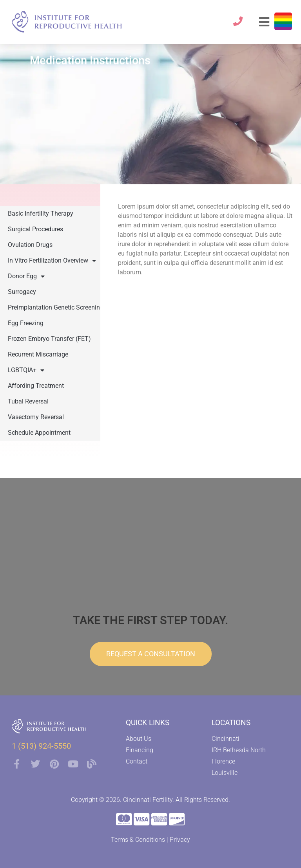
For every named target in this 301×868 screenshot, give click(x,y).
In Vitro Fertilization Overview (52, 261)
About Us (139, 739)
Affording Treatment (36, 386)
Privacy (180, 840)
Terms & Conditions (138, 840)
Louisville (225, 773)
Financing (140, 750)
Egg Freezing (26, 323)
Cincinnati (226, 739)
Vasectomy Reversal (36, 417)
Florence (223, 761)
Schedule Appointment (39, 433)
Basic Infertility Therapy (41, 213)
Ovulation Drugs (30, 245)
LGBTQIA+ (26, 370)
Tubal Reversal (28, 401)
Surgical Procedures (35, 229)
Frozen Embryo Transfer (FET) (49, 339)
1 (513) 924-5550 (41, 746)
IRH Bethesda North (239, 750)
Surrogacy (22, 292)
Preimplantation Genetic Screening (56, 307)
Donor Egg (26, 276)
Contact (137, 761)
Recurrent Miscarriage (38, 354)
